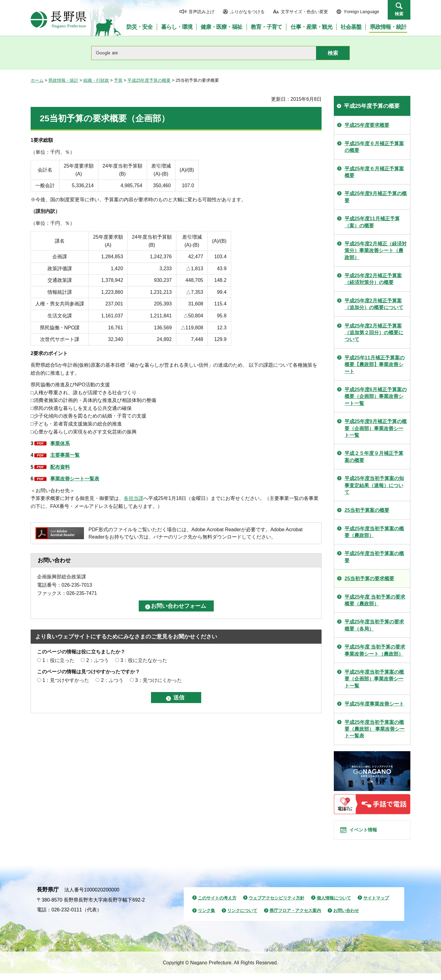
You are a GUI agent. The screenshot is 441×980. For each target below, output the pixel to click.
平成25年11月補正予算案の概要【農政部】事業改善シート (375, 365)
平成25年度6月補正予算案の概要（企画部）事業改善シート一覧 (376, 396)
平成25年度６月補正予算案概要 (374, 172)
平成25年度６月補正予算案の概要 (374, 147)
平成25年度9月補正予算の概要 (376, 197)
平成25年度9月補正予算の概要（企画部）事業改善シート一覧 (376, 428)
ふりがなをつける (247, 12)
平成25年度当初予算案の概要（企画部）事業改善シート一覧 (374, 679)
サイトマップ (376, 904)
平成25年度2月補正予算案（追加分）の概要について (374, 304)
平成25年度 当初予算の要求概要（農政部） (375, 600)
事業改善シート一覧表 (75, 479)
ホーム (37, 80)
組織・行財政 (96, 80)
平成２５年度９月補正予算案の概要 (374, 457)
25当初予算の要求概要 (369, 579)
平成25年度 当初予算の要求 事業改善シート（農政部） (375, 650)
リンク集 (206, 917)
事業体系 (60, 443)
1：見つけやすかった (66, 680)
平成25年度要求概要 (367, 125)
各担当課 (134, 498)
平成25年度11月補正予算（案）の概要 (372, 222)
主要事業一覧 (65, 455)
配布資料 (60, 467)
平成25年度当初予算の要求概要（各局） (374, 625)
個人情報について (334, 904)
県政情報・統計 (63, 80)
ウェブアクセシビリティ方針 (277, 904)
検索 (399, 14)
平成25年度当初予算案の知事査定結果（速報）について (374, 485)
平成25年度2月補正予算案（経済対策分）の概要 (373, 279)
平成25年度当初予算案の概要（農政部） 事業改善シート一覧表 (375, 729)
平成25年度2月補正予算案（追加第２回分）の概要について (374, 333)
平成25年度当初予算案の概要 (374, 557)
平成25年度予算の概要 (149, 80)
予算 (118, 80)
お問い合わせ (346, 917)
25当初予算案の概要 (367, 510)
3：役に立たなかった (144, 660)
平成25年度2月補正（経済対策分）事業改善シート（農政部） (376, 251)
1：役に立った (58, 660)
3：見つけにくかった (158, 680)
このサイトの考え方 (217, 904)
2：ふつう (98, 660)
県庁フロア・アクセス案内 (295, 917)
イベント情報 (368, 833)
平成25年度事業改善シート (374, 704)
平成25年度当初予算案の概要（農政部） (374, 532)
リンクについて (242, 917)
